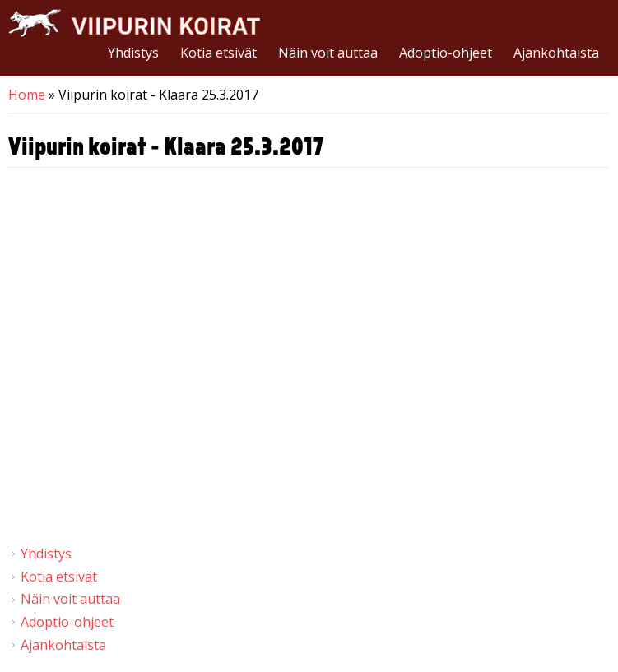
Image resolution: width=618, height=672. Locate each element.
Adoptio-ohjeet (446, 53)
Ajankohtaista (556, 53)
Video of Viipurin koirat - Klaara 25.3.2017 (309, 357)
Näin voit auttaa (328, 53)
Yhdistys (133, 53)
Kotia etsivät (218, 53)
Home (27, 95)
